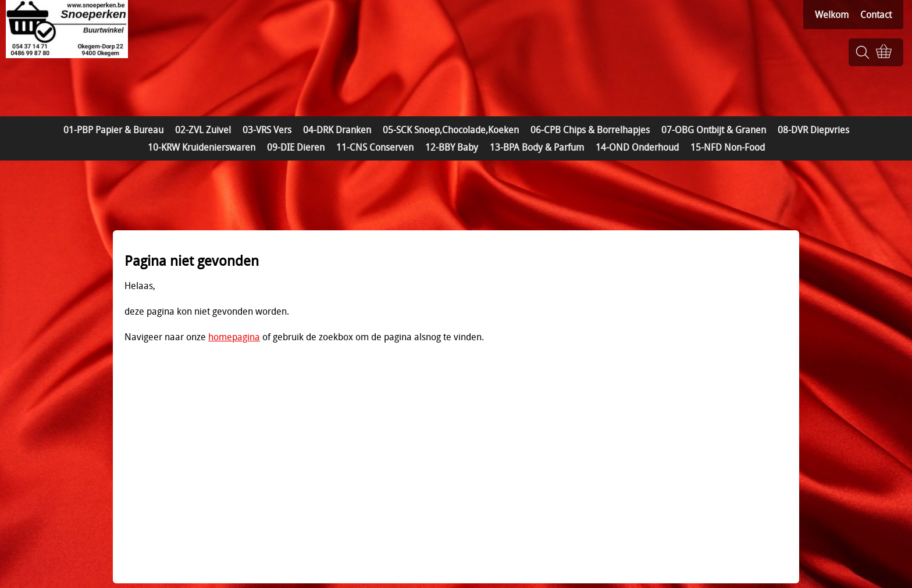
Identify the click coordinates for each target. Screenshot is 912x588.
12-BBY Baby (452, 147)
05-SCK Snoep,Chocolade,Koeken (451, 130)
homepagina (234, 337)
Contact (876, 15)
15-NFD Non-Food (728, 147)
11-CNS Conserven (375, 147)
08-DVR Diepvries (813, 130)
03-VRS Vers (267, 130)
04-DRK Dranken (337, 130)
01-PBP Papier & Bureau (113, 130)
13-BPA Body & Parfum (537, 147)
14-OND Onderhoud (637, 147)
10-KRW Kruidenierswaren (202, 147)
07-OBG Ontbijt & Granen (714, 130)
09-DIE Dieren (296, 147)
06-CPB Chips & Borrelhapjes (590, 130)
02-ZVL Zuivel (203, 130)
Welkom (832, 15)
